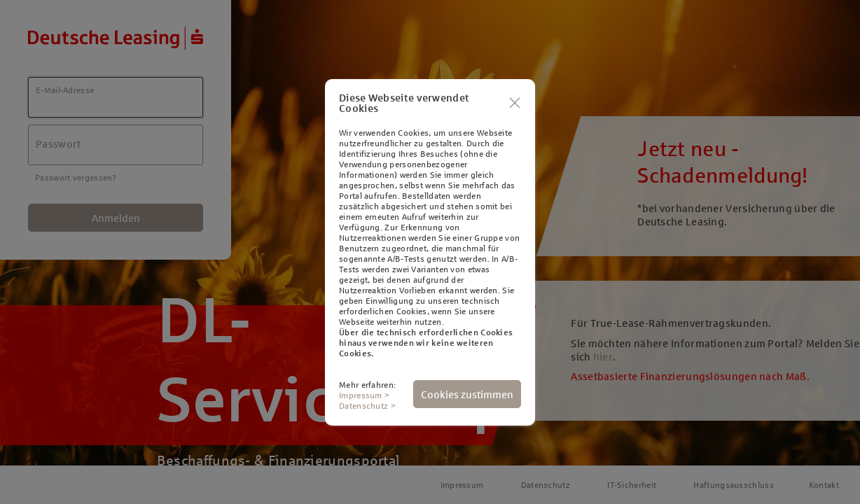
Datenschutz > (367, 406)
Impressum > (364, 395)
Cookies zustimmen (467, 395)
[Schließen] (515, 103)
